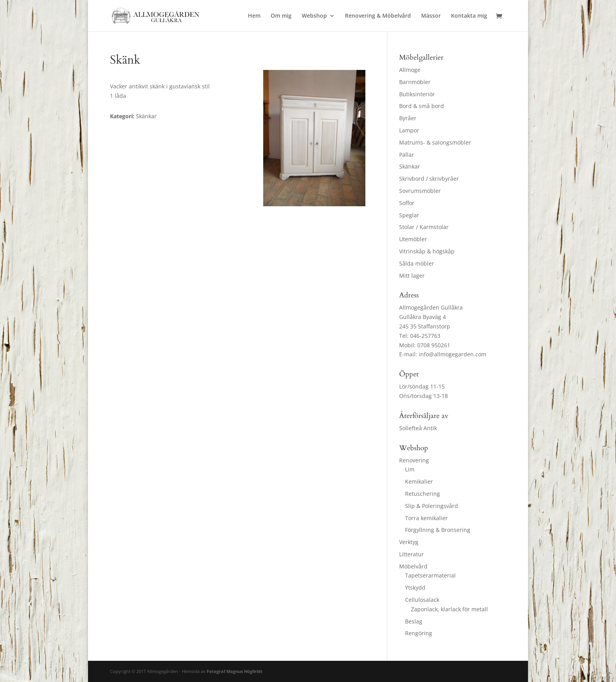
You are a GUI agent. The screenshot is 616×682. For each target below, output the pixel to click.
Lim (410, 469)
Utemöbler (413, 239)
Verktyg (409, 542)
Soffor (407, 203)
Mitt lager (412, 276)
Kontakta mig (469, 16)
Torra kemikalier (426, 518)
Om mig (281, 16)
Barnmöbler (415, 82)
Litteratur (412, 554)
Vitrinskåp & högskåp (427, 251)
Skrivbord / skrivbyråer (429, 179)
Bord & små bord (422, 106)
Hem (254, 16)
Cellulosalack (422, 600)
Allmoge (410, 70)
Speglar (409, 215)
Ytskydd (415, 588)
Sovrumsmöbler (420, 191)
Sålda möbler (417, 263)
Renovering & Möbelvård (378, 16)
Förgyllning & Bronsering (438, 530)
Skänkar (410, 166)
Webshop (314, 16)
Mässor (431, 16)
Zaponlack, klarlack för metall (449, 609)
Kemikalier (419, 481)
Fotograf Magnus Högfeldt (235, 671)
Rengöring (419, 633)
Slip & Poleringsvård (432, 506)
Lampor (409, 130)
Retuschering (423, 494)
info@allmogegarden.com (453, 354)
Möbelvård (413, 566)
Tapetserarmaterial (430, 575)
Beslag (414, 621)
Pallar (407, 155)
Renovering (414, 460)
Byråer (408, 118)
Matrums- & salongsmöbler (435, 142)
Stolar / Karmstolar (424, 227)
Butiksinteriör (417, 94)
